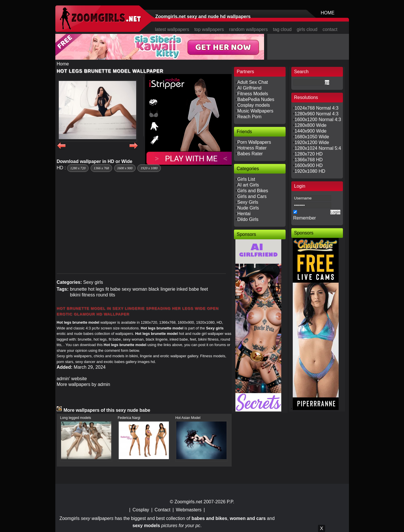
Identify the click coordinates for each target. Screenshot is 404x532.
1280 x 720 (78, 168)
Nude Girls (248, 208)
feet (204, 289)
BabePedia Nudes (256, 99)
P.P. (231, 502)
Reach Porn (250, 117)
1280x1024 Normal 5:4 (318, 148)
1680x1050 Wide (312, 137)
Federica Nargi (129, 418)
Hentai (244, 214)
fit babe (113, 289)
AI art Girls (248, 185)
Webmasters (189, 510)
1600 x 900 (125, 168)
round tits (106, 295)
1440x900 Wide (311, 131)
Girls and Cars (252, 196)
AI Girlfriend (249, 88)
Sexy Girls (248, 202)
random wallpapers (248, 29)
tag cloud (282, 29)
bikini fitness (82, 295)
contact (330, 29)
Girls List (246, 179)
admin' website (72, 379)
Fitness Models (253, 94)
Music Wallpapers (255, 111)
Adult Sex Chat (253, 82)
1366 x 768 (101, 168)
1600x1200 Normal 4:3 (318, 120)
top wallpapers (209, 29)
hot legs (96, 289)
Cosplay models (254, 105)
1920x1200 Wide (312, 142)
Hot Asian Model (188, 418)
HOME (328, 13)
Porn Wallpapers (254, 142)
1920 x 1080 (149, 168)
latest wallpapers (172, 29)
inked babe (188, 289)
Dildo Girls (248, 219)
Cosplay (141, 510)
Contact (162, 510)
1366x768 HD (309, 160)
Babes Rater (250, 154)
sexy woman (135, 289)
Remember (305, 218)
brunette (78, 289)
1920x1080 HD (310, 171)
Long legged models (76, 418)
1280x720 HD (309, 154)
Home (63, 64)
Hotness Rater (252, 148)
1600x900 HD (309, 165)
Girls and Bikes (253, 191)
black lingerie (162, 289)
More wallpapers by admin (84, 384)
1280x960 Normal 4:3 (317, 114)
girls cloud (307, 29)
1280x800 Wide (311, 125)
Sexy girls (93, 282)
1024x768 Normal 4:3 (317, 108)
